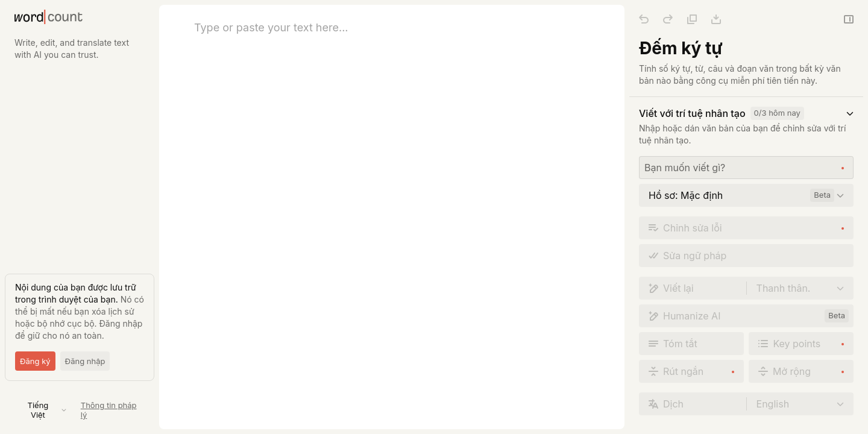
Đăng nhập (85, 361)
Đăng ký (35, 361)
